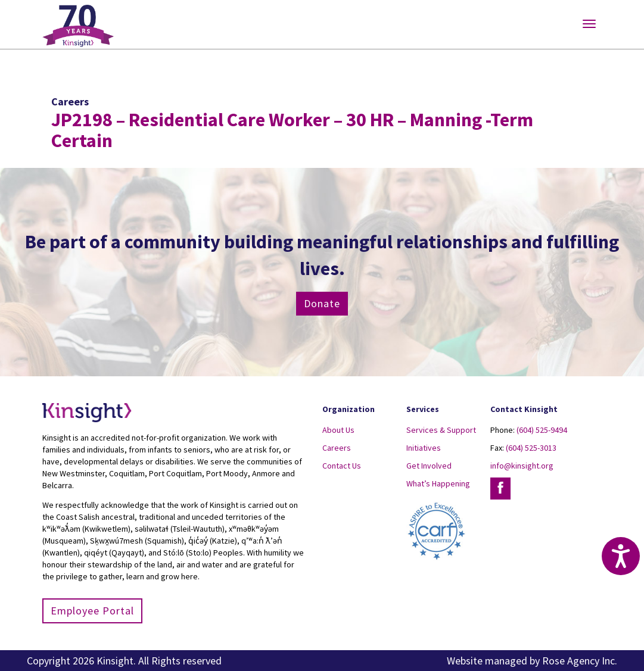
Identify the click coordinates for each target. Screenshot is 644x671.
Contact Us (342, 466)
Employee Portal (92, 611)
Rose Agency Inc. (580, 661)
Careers (337, 448)
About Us (338, 430)
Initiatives (424, 448)
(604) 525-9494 (542, 430)
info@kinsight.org (522, 466)
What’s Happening (438, 483)
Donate (322, 303)
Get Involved (429, 466)
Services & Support (441, 430)
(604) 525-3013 (531, 448)
